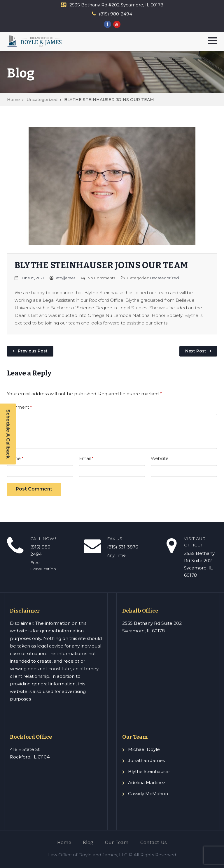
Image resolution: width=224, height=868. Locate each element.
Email (86, 458)
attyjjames (66, 278)
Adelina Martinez (147, 783)
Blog (88, 842)
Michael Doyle (144, 749)
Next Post (196, 351)
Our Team (117, 842)
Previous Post (33, 351)
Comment (19, 407)
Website (160, 458)
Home (13, 100)
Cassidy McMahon (148, 794)
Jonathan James (146, 760)
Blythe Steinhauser (149, 771)
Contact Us (154, 842)
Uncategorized (42, 100)
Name (15, 458)
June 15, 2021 (32, 278)
